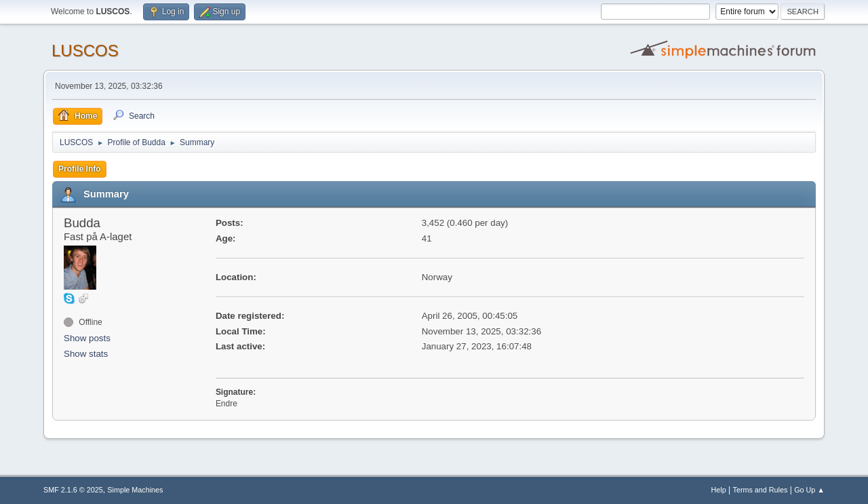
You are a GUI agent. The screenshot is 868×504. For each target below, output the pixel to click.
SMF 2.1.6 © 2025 (73, 490)
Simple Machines (135, 490)
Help (719, 490)
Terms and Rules (761, 490)
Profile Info (80, 169)
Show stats (86, 354)
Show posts (87, 338)
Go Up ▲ (809, 490)
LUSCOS (85, 51)
